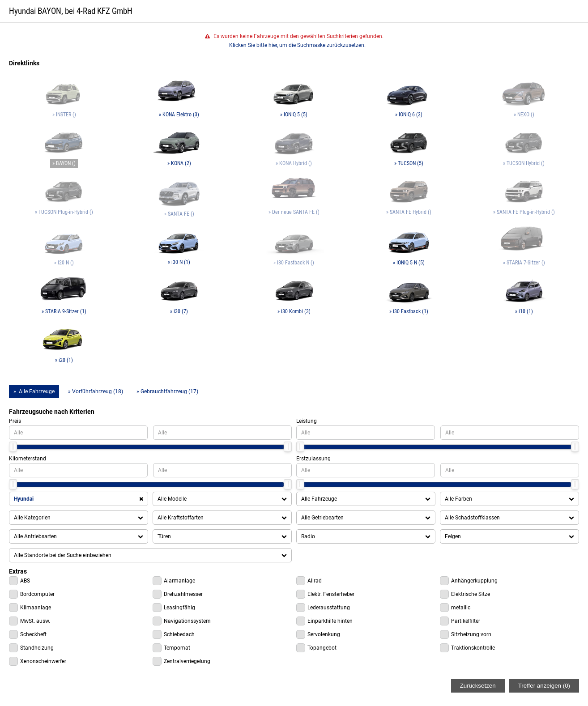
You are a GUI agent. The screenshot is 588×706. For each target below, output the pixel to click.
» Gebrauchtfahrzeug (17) (167, 391)
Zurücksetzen (478, 686)
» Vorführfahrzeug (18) (96, 391)
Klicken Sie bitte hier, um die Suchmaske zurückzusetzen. (297, 45)
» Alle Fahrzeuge (34, 391)
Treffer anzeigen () (544, 686)
